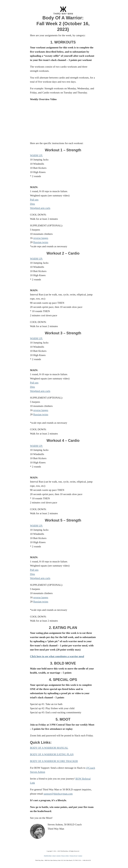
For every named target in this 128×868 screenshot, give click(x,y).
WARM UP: (36, 155)
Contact (80, 856)
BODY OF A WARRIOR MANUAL (49, 748)
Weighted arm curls (40, 208)
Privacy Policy (65, 856)
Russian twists (41, 242)
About (54, 856)
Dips (32, 204)
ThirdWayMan (48, 856)
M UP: (39, 259)
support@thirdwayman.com (58, 794)
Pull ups (34, 200)
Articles (58, 856)
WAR (33, 259)
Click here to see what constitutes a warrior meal (57, 656)
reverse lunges (41, 238)
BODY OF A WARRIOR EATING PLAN (52, 754)
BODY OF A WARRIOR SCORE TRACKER (54, 761)
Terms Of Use (74, 856)
